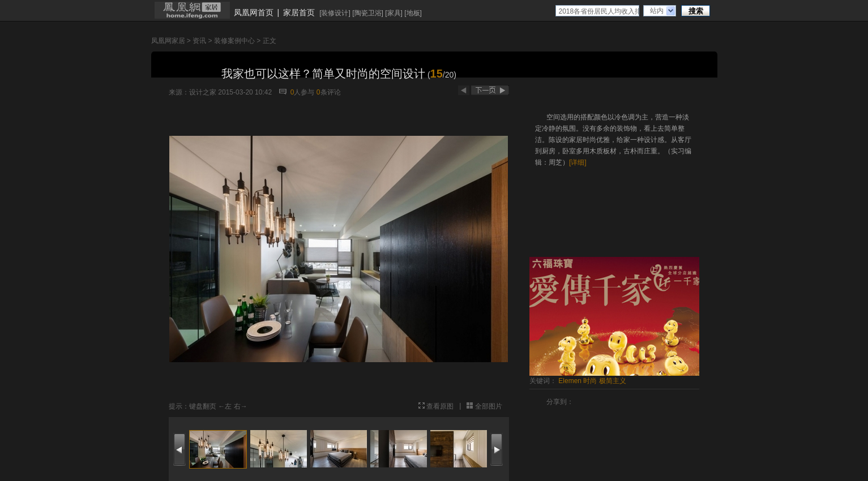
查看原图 (440, 406)
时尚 (590, 381)
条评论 (329, 92)
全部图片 (489, 406)
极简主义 (613, 381)
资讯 (199, 41)
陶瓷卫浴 (368, 13)
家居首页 (299, 12)
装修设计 (335, 13)
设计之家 (203, 92)
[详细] (578, 162)
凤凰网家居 (168, 41)
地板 (413, 13)
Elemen (570, 381)
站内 (657, 11)
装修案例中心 (234, 41)
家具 (394, 13)
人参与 (303, 92)
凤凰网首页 (254, 12)
